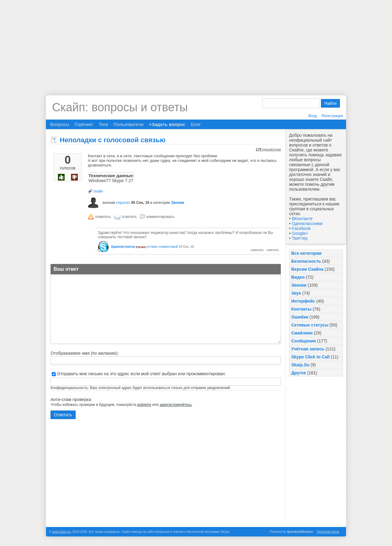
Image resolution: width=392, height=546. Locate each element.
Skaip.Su (300, 365)
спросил (123, 203)
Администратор (123, 247)
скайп (98, 191)
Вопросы (60, 124)
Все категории (306, 253)
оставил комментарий (162, 247)
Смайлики (302, 333)
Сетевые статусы (310, 325)
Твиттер (300, 238)
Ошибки (300, 317)
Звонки (299, 285)
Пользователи (128, 124)
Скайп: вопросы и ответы (120, 107)
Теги (103, 124)
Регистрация (332, 116)
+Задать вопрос (167, 124)
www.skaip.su (61, 532)
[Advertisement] (196, 43)
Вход (313, 116)
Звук (296, 293)
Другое (299, 373)
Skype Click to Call (310, 357)
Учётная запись (308, 349)
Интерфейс (303, 301)
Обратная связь (328, 532)
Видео (298, 277)
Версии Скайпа (307, 269)
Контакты (301, 309)
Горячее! (84, 124)
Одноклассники (307, 223)
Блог (196, 124)
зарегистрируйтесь (176, 405)
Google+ (300, 233)
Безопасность (306, 261)
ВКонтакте (302, 219)
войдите (144, 405)
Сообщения (304, 341)
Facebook (301, 228)
